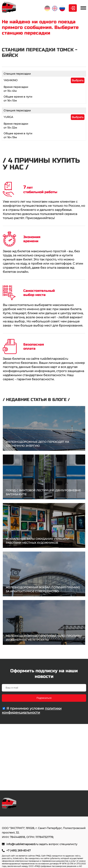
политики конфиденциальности (32, 711)
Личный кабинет (73, 8)
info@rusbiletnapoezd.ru (23, 844)
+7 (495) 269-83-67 (18, 850)
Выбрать (78, 80)
